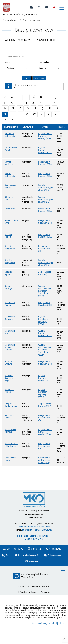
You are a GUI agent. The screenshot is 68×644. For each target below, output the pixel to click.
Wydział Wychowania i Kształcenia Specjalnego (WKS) (44, 291)
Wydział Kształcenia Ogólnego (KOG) (43, 320)
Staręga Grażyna (8, 363)
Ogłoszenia (36, 549)
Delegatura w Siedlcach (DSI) (45, 222)
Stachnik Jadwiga (8, 287)
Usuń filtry (38, 78)
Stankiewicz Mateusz (10, 332)
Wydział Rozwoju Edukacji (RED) (45, 150)
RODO (20, 549)
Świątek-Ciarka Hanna (11, 405)
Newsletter (34, 561)
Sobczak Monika (8, 236)
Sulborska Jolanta (9, 391)
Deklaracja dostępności (29, 555)
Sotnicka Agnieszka (9, 273)
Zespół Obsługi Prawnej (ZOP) (45, 273)
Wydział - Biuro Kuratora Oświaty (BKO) (45, 136)
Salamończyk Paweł (11, 149)
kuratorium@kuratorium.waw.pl (37, 530)
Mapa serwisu (55, 549)
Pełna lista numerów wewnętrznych (34, 527)
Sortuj (8, 63)
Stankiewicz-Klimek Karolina (10, 347)
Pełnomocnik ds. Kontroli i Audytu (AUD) (44, 460)
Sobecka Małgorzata (10, 247)
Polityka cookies (55, 555)
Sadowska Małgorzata (10, 135)
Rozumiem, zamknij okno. (49, 623)
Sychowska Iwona (10, 417)
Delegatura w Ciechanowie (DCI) (44, 249)
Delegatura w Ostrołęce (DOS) (45, 304)
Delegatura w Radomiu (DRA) (45, 163)
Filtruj (27, 78)
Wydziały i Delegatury (17, 40)
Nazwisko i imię (46, 40)
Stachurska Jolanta (10, 304)
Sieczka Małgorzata (10, 175)
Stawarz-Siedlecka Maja (9, 378)
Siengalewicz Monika (10, 186)
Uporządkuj (43, 63)
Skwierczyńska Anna (11, 222)
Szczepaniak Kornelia (10, 431)
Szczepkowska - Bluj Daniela (11, 445)
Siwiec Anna (10, 209)
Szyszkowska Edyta (10, 459)
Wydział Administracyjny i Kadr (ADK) (45, 188)
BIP (8, 549)
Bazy (8, 555)
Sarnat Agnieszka (9, 163)
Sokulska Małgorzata (10, 261)
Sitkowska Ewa (9, 198)
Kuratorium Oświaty (20, 15)
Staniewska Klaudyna (10, 318)
